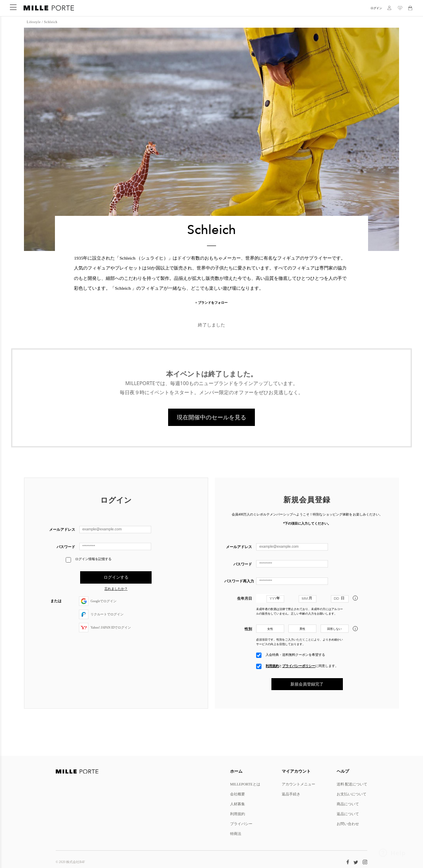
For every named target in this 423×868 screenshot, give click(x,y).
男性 (302, 626)
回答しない (334, 626)
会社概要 (238, 794)
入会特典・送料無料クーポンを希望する (295, 651)
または (56, 598)
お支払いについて (352, 794)
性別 (248, 626)
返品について (348, 814)
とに (302, 662)
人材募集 (238, 804)
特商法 (236, 834)
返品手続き (291, 794)
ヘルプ (343, 771)
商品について (348, 804)
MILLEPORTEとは (245, 784)
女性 (270, 626)
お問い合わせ (348, 824)
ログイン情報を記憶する (89, 557)
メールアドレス (62, 527)
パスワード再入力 (238, 578)
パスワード (66, 544)
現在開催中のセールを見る (211, 415)
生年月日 (245, 595)
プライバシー (241, 824)
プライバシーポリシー (299, 662)
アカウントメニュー (298, 784)
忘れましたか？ (116, 586)
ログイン (376, 8)
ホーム (236, 771)
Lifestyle (34, 22)
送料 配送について (352, 784)
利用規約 (272, 662)
